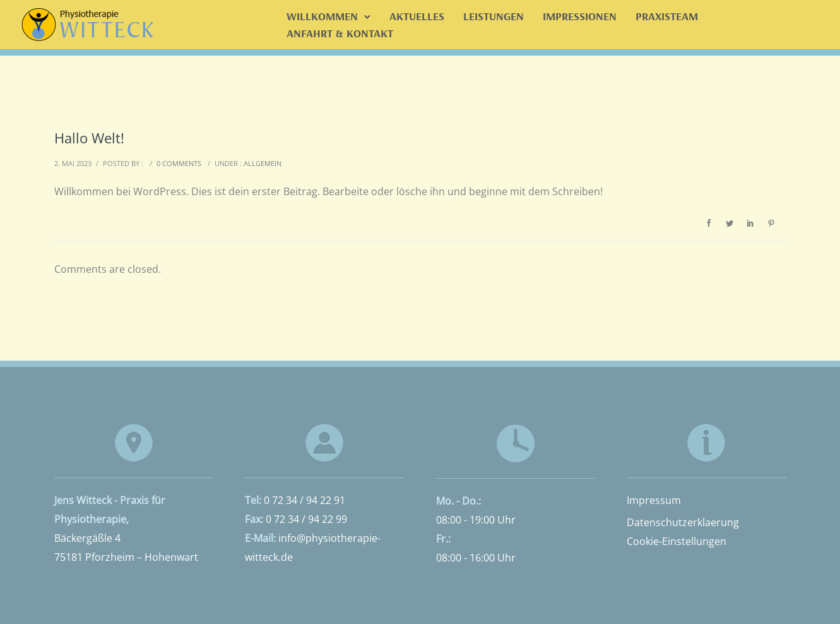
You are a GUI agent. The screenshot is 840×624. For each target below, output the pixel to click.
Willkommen (322, 16)
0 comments (179, 163)
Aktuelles (417, 16)
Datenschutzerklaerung (683, 522)
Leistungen (494, 16)
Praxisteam (667, 16)
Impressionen (580, 16)
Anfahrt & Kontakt (340, 33)
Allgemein (263, 163)
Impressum (654, 500)
